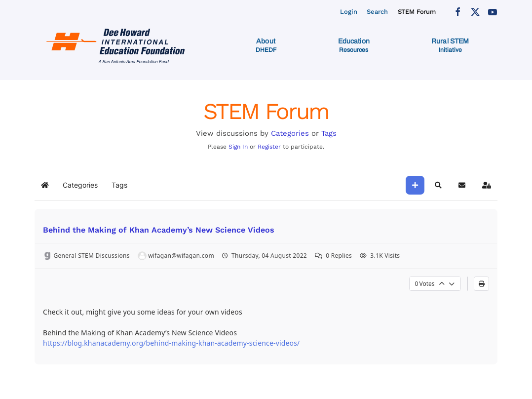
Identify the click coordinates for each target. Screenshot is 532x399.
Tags (329, 133)
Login (348, 12)
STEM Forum (417, 12)
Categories (290, 133)
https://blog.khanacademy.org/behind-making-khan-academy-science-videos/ (171, 343)
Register (269, 147)
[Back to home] (117, 45)
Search (377, 12)
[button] (266, 45)
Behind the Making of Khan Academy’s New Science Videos (159, 230)
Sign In (238, 147)
